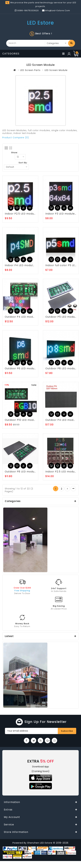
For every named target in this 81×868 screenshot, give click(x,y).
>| (73, 489)
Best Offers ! (44, 34)
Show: (15, 153)
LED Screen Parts (30, 70)
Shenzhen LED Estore (40, 843)
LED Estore (40, 23)
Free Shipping (22, 591)
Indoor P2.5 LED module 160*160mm (29, 214)
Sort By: (23, 163)
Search (72, 43)
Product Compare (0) (16, 138)
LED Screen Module (56, 70)
